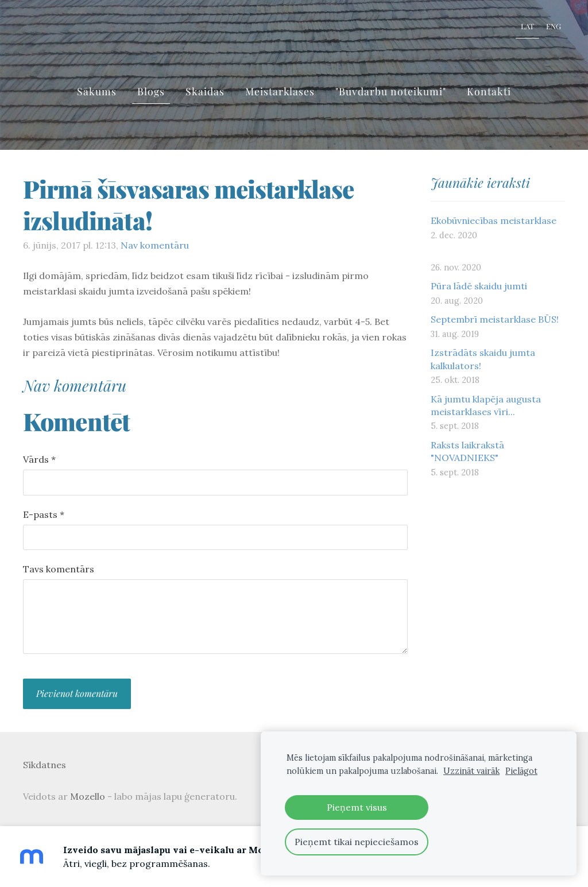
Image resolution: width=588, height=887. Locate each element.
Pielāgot (521, 771)
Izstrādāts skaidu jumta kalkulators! (483, 359)
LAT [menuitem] (527, 26)
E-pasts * (44, 514)
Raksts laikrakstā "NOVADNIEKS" (467, 451)
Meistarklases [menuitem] (280, 91)
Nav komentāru (155, 245)
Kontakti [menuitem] (489, 91)
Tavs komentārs (59, 569)
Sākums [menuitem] (97, 91)
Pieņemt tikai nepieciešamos (357, 842)
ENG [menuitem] (554, 26)
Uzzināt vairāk (471, 771)
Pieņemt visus (357, 807)
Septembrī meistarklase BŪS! (495, 319)
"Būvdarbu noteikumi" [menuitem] (391, 91)
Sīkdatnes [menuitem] (45, 765)
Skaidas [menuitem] (205, 91)
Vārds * (39, 459)
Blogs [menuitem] (151, 91)
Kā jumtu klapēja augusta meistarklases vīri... (486, 405)
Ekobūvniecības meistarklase (494, 220)
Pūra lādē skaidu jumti (479, 286)
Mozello (88, 796)
